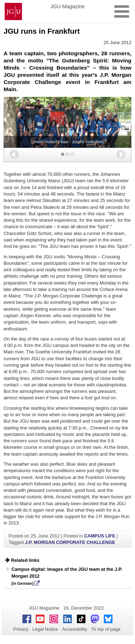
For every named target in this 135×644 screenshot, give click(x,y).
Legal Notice (45, 629)
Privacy (21, 629)
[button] (14, 154)
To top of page (106, 629)
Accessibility (75, 629)
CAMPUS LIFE (100, 536)
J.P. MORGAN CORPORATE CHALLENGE (70, 542)
